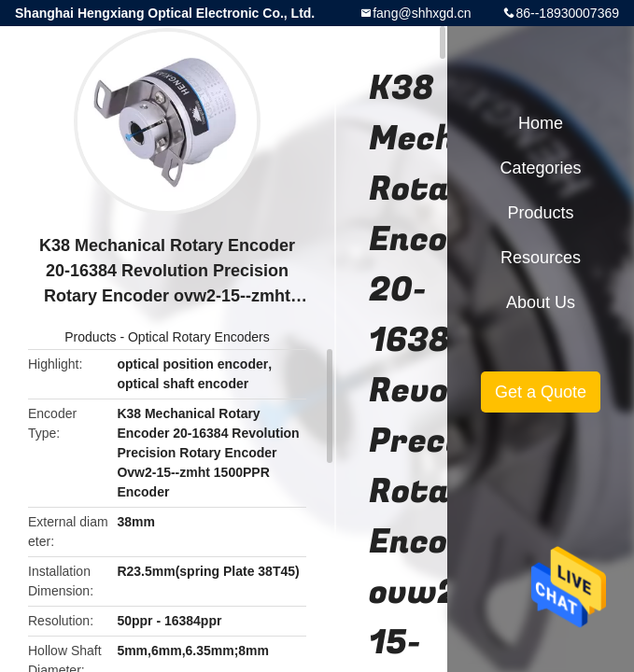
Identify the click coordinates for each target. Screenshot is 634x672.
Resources (541, 258)
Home (541, 123)
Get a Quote (541, 392)
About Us (541, 302)
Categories (540, 168)
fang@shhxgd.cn (422, 13)
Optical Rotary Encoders (199, 337)
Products (90, 337)
